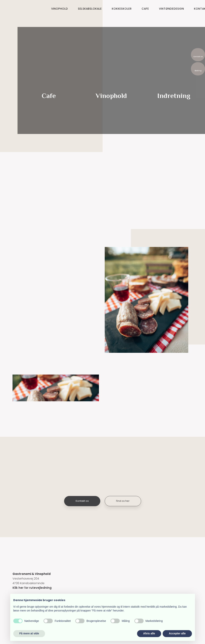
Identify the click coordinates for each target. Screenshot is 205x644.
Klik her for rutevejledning (32, 588)
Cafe (145, 9)
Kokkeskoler (122, 9)
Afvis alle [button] (149, 633)
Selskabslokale (90, 9)
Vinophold (60, 9)
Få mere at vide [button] (29, 633)
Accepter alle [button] (177, 633)
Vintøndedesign (172, 9)
